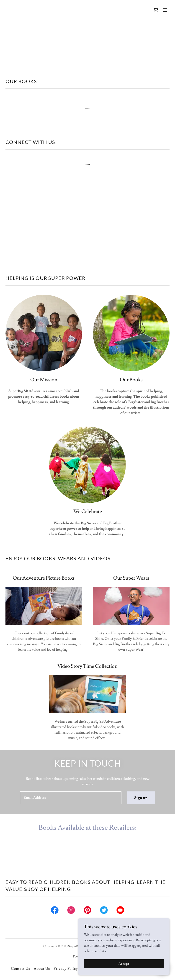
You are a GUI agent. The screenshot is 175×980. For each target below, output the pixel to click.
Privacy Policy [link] (66, 969)
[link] (156, 10)
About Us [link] (42, 969)
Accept (124, 964)
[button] (165, 10)
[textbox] (71, 798)
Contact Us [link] (21, 969)
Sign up (141, 798)
